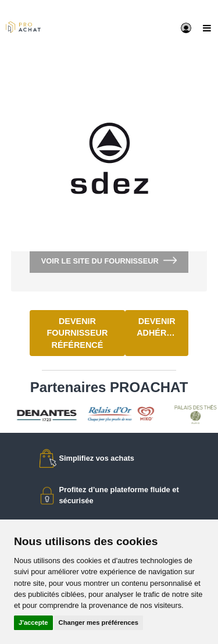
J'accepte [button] (33, 622)
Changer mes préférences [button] (99, 622)
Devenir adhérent (160, 327)
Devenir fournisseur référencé (78, 333)
